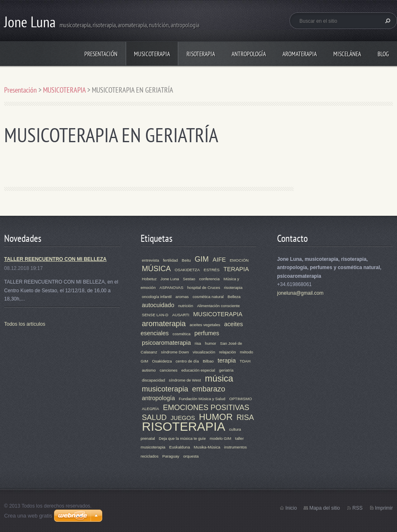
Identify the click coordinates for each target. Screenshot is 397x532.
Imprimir (384, 508)
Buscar (387, 21)
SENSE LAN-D (155, 315)
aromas (182, 297)
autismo (149, 370)
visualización (204, 352)
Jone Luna (170, 279)
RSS (358, 508)
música (219, 378)
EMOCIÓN (239, 260)
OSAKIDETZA (187, 270)
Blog (383, 54)
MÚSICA (156, 269)
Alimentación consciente (218, 306)
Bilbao (208, 361)
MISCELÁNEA (347, 54)
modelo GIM (220, 438)
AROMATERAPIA (300, 54)
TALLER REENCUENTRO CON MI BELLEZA (55, 259)
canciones (169, 370)
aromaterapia (164, 324)
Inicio (291, 508)
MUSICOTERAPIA (152, 54)
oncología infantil (157, 297)
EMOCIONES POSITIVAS (206, 408)
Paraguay (171, 456)
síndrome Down (175, 352)
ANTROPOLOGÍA (249, 54)
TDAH (245, 361)
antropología (158, 398)
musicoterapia (165, 389)
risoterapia (233, 287)
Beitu (187, 260)
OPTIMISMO (240, 399)
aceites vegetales (205, 325)
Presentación (101, 54)
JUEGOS (183, 418)
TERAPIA (236, 269)
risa (198, 343)
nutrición (186, 306)
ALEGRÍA (151, 409)
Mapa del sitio (325, 508)
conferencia (209, 279)
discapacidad (153, 380)
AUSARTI (181, 315)
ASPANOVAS (172, 287)
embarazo (208, 389)
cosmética (181, 334)
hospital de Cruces (204, 287)
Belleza (234, 297)
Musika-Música (207, 447)
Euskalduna (179, 447)
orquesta (191, 456)
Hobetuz (149, 279)
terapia (227, 360)
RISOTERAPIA (201, 54)
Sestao (189, 279)
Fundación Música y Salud (202, 399)
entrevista (151, 260)
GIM (202, 259)
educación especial (198, 370)
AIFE (219, 260)
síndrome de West (185, 380)
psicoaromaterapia (166, 343)
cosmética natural (208, 297)
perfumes (207, 333)
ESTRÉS (211, 270)
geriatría (226, 370)
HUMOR (216, 417)
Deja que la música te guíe (182, 438)
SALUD (154, 417)
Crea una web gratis (28, 516)
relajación (228, 352)
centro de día (187, 361)
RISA (245, 417)
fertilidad (170, 260)
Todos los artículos (25, 324)
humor (211, 343)
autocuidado (158, 305)
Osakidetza (162, 361)
